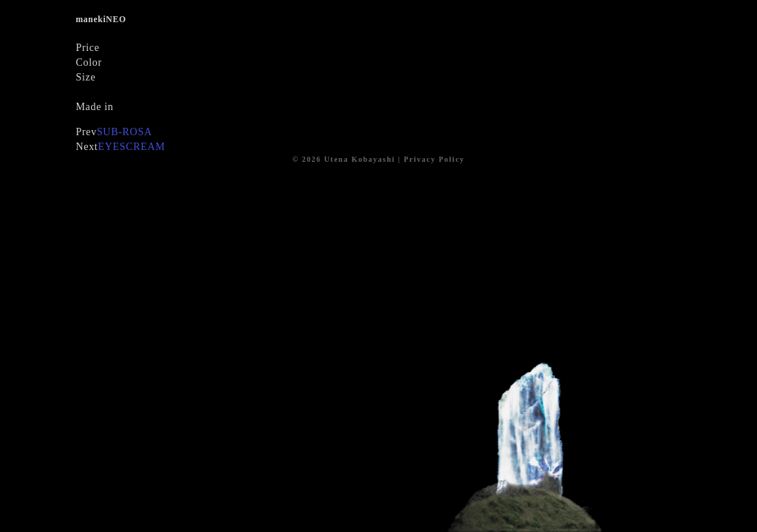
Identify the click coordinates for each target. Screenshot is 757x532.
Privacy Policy (434, 159)
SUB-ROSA (125, 132)
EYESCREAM (131, 147)
